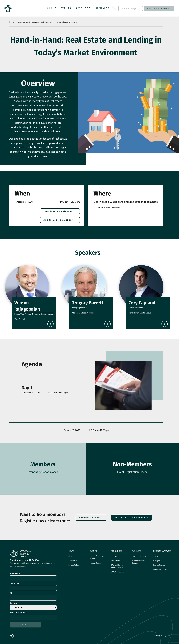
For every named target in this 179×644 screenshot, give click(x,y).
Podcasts (114, 556)
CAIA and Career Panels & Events (117, 566)
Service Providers (160, 565)
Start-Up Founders (160, 569)
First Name (15, 574)
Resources (84, 8)
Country (14, 603)
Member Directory (139, 556)
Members (103, 8)
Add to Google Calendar (58, 220)
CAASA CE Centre (117, 572)
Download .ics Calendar (58, 211)
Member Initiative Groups (139, 562)
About (51, 8)
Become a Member (159, 8)
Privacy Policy (74, 565)
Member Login (130, 8)
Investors (157, 556)
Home (71, 551)
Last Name (15, 583)
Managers (157, 561)
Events (66, 8)
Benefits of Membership (132, 518)
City (12, 593)
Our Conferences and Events (98, 557)
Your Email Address (19, 613)
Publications (116, 561)
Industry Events (95, 563)
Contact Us (73, 561)
